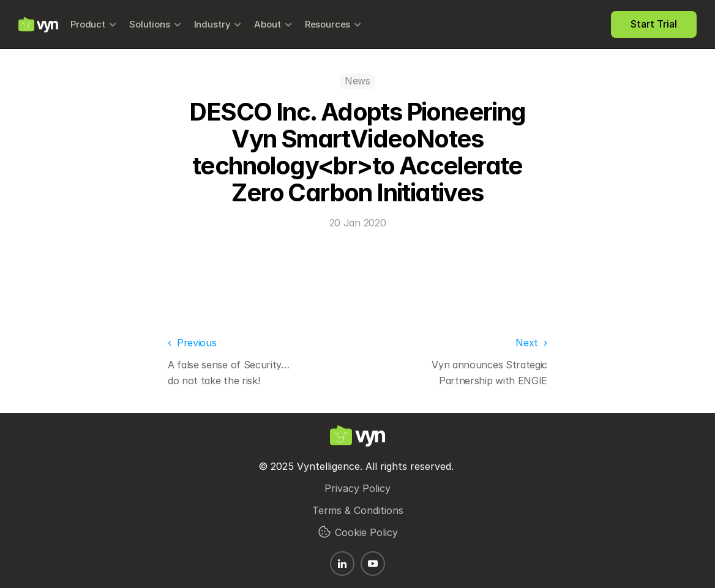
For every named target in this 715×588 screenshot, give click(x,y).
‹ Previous (192, 343)
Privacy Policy (357, 488)
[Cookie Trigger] (324, 532)
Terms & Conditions (358, 510)
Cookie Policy (366, 532)
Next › (531, 343)
